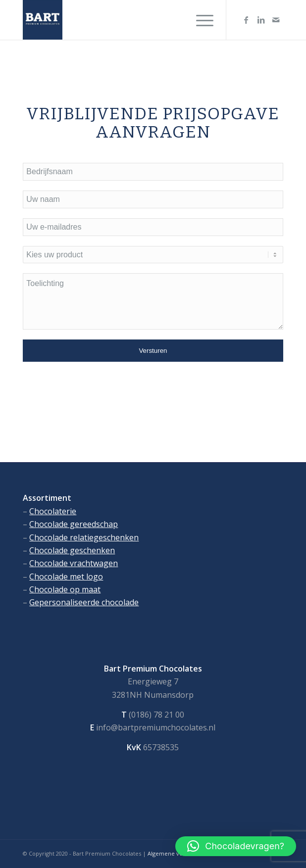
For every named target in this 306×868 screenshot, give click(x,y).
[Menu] (200, 20)
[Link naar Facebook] (246, 20)
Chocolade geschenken (72, 550)
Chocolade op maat (65, 589)
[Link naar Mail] (276, 20)
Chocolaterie (53, 511)
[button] (236, 846)
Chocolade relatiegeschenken (84, 537)
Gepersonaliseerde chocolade (84, 602)
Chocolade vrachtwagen (74, 563)
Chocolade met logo (66, 577)
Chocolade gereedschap (74, 524)
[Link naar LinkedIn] (261, 20)
